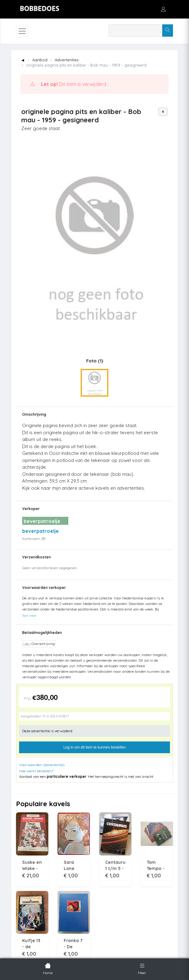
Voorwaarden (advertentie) (42, 765)
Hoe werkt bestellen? (36, 771)
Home (48, 968)
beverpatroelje (40, 531)
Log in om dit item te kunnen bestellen (95, 747)
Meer (142, 968)
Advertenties (67, 60)
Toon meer (29, 615)
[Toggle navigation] (22, 31)
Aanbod (40, 60)
